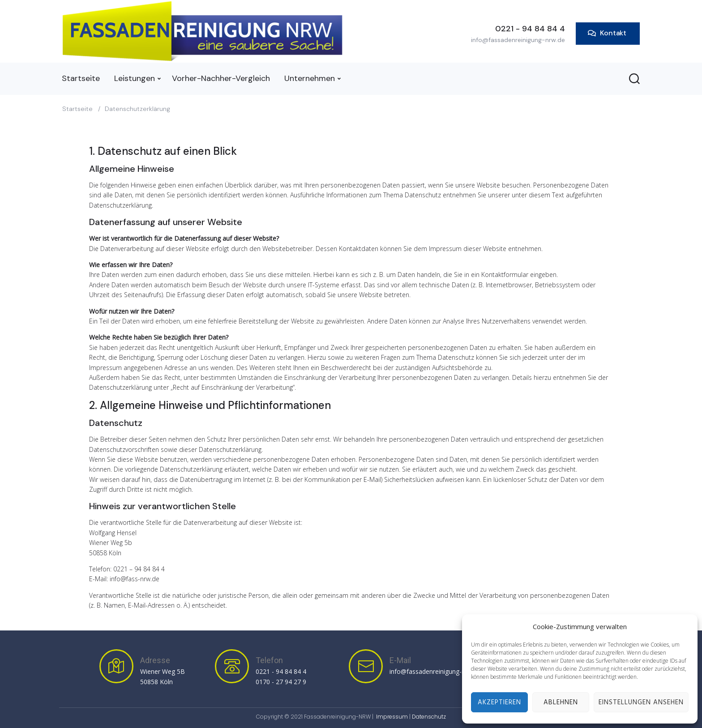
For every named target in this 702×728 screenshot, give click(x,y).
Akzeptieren (499, 702)
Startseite (77, 109)
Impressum (392, 717)
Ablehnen (561, 702)
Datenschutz (429, 717)
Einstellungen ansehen (641, 702)
